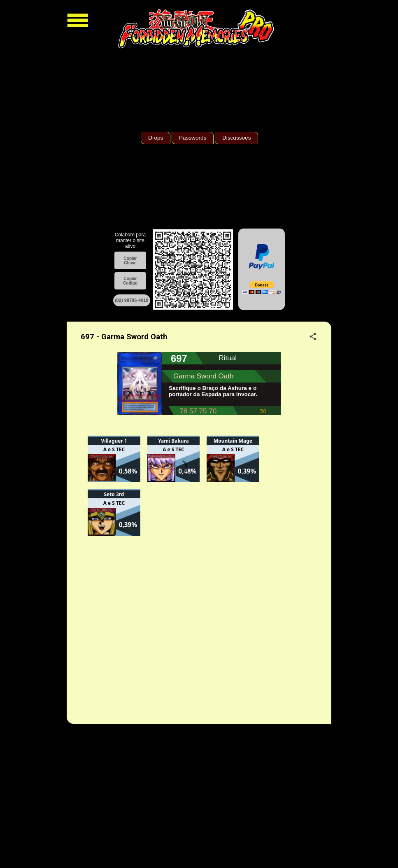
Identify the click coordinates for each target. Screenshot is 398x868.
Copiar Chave (130, 261)
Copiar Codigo (130, 281)
